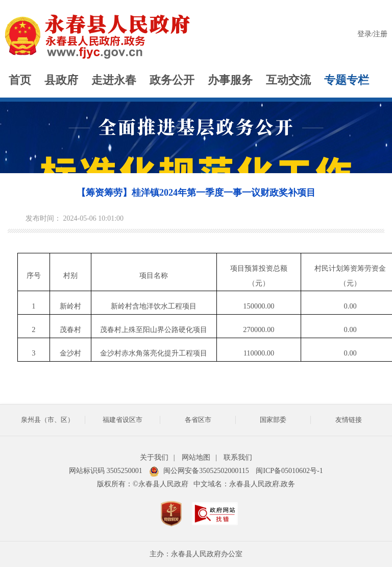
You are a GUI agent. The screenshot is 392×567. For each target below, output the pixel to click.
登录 (364, 34)
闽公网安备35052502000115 (199, 471)
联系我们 (238, 457)
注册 (380, 34)
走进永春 (114, 80)
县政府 (61, 80)
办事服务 (230, 80)
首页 (20, 80)
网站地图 (196, 457)
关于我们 (154, 457)
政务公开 (172, 80)
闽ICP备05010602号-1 (289, 471)
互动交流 (288, 80)
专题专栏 (347, 80)
